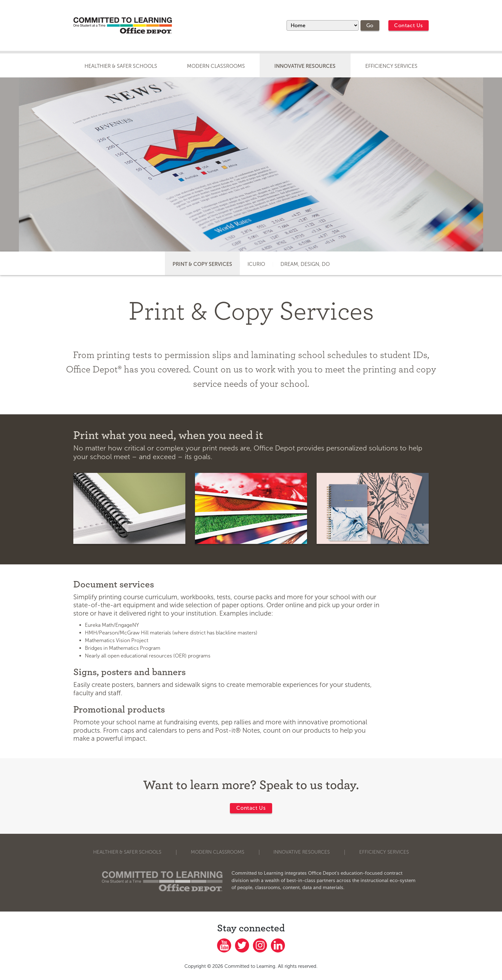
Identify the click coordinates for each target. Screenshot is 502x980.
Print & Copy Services (202, 264)
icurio (256, 264)
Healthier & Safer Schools (121, 66)
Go (370, 25)
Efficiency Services (391, 66)
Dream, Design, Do (305, 264)
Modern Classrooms (216, 66)
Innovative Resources (305, 66)
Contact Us (409, 25)
